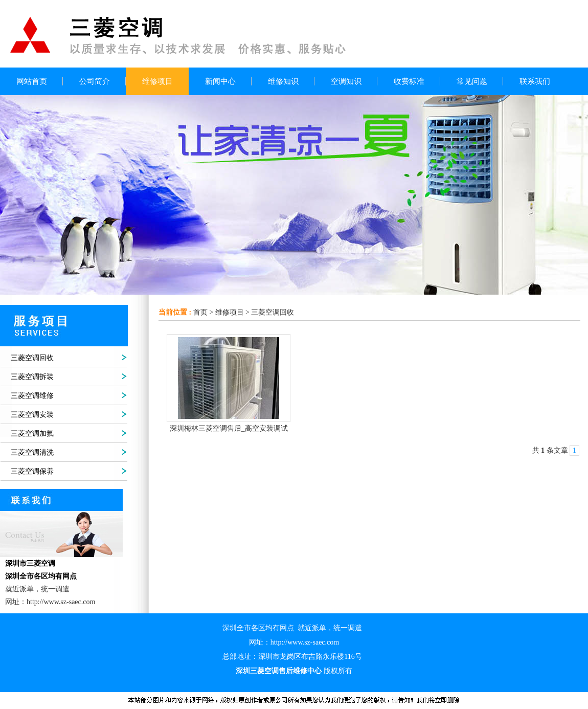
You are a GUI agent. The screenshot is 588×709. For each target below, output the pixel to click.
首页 (200, 312)
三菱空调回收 (273, 312)
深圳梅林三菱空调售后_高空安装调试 (229, 428)
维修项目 (230, 312)
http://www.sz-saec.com (305, 642)
